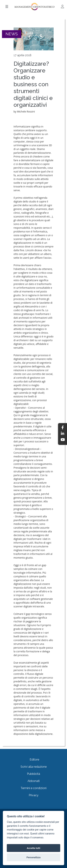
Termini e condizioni (33, 788)
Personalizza (33, 857)
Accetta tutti (33, 848)
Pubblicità (33, 774)
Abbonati (34, 781)
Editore (34, 760)
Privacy (34, 795)
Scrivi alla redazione (34, 767)
